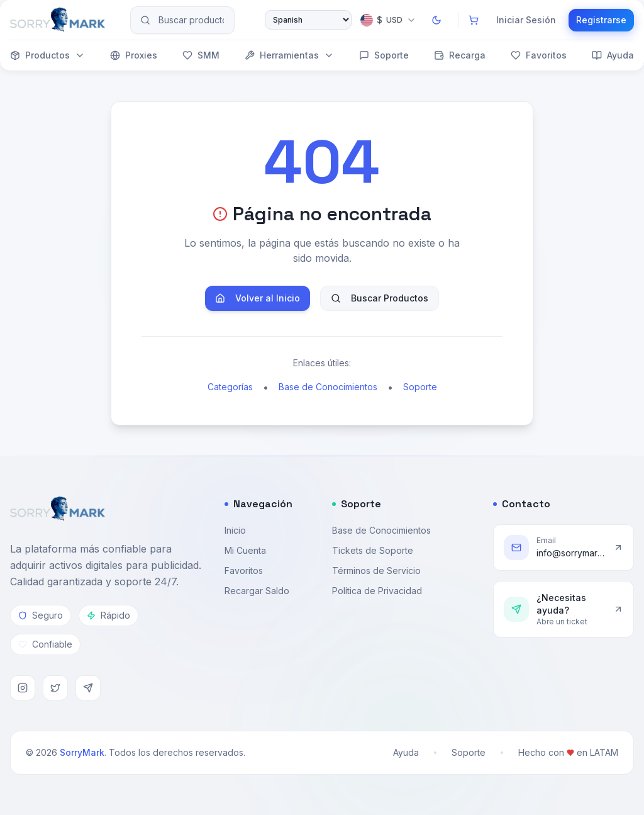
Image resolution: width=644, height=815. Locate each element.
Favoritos (539, 55)
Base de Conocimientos (328, 387)
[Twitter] (55, 688)
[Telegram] (88, 688)
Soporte (384, 55)
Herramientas (289, 55)
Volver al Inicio (258, 298)
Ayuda (613, 55)
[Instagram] (23, 688)
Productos (47, 55)
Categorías (230, 387)
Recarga (460, 55)
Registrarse (601, 20)
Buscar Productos (380, 298)
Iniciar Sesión (526, 20)
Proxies (134, 55)
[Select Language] (308, 20)
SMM (201, 55)
